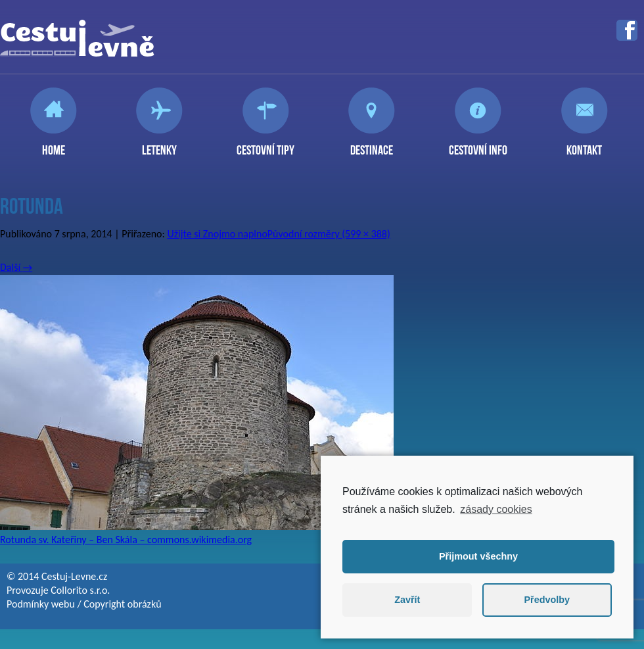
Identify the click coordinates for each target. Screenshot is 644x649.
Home (54, 145)
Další (16, 267)
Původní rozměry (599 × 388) (329, 234)
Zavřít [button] (407, 600)
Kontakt (584, 145)
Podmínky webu (41, 604)
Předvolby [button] (547, 600)
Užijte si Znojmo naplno (217, 234)
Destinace (372, 145)
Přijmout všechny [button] (478, 556)
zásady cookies (496, 509)
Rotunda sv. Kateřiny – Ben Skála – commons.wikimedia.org (126, 540)
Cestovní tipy (265, 145)
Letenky (159, 145)
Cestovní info (478, 145)
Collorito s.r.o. (80, 590)
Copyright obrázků (122, 604)
